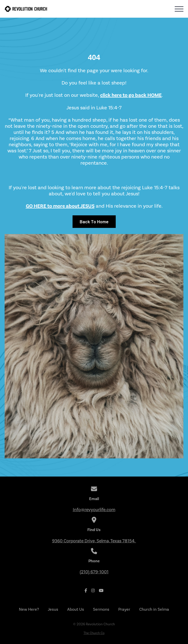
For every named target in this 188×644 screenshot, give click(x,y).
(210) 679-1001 (94, 572)
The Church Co (94, 633)
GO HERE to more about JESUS (60, 206)
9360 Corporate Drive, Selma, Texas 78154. (94, 541)
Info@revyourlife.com (94, 510)
